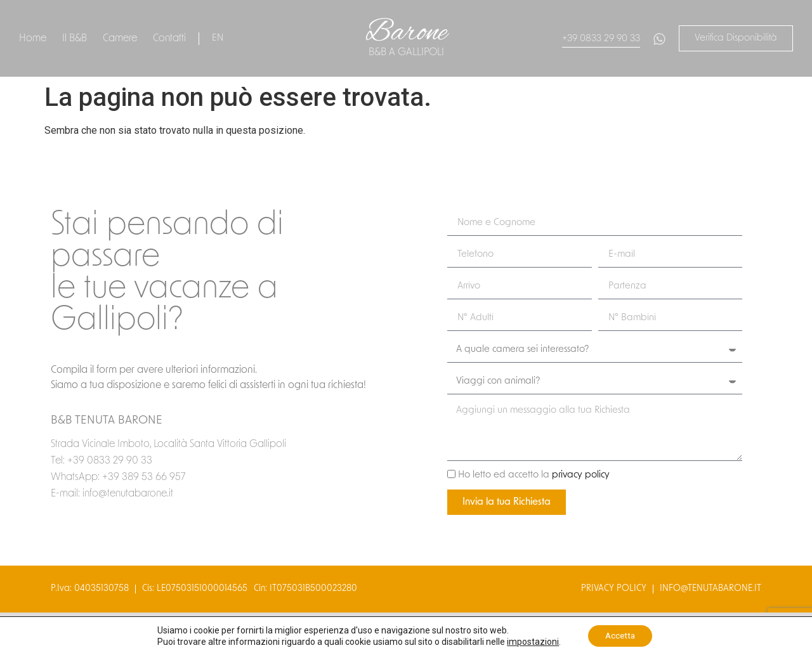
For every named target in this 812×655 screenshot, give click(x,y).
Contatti (169, 39)
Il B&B (75, 39)
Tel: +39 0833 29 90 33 (101, 461)
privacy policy (581, 476)
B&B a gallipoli (406, 53)
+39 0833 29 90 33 (601, 39)
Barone (406, 33)
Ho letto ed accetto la (534, 476)
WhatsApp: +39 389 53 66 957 (118, 477)
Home (33, 39)
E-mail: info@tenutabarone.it (112, 494)
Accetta (620, 635)
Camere (120, 39)
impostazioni (530, 641)
